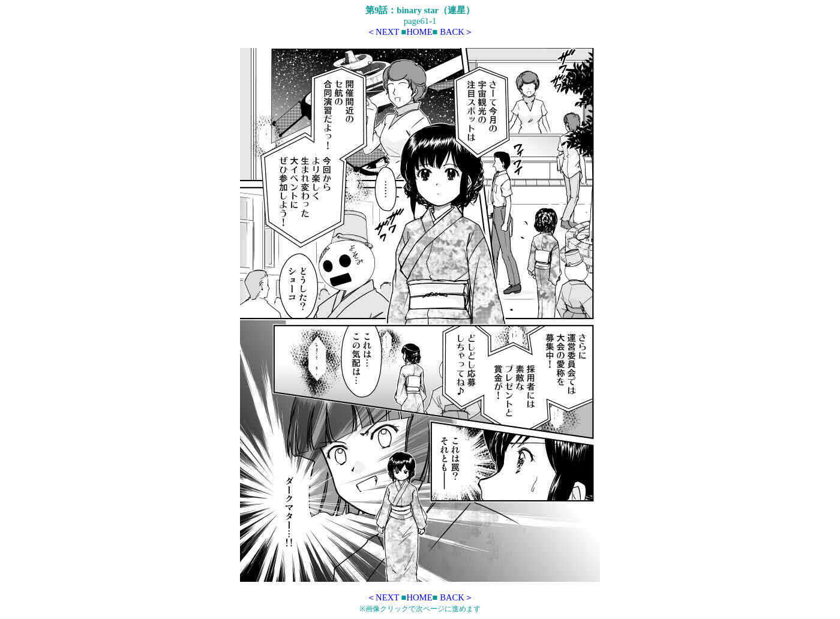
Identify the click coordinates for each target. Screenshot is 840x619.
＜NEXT (383, 32)
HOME (419, 32)
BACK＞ (457, 32)
